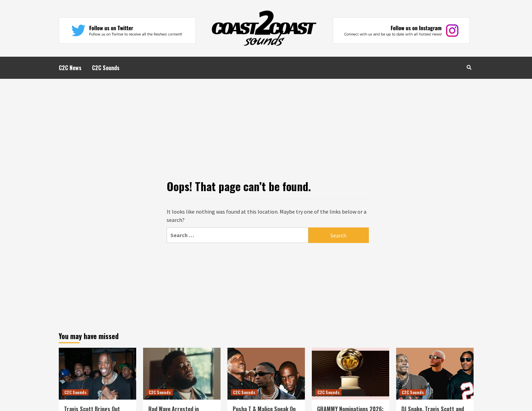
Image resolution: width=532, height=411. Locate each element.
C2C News (70, 68)
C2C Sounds (106, 68)
